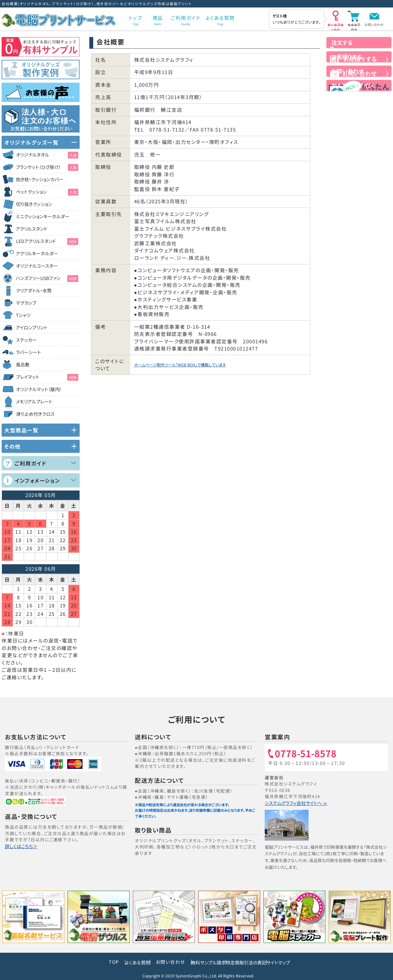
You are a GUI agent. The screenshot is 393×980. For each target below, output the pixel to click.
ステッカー (26, 340)
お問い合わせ (374, 25)
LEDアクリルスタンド (47, 241)
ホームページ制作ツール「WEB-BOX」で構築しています (199, 365)
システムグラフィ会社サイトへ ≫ (298, 803)
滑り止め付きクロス (35, 414)
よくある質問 (114, 961)
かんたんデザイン (359, 116)
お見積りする (359, 71)
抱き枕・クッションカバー (40, 179)
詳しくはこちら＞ (22, 846)
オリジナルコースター (37, 266)
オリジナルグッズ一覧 (31, 142)
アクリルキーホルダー (37, 253)
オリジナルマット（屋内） (39, 389)
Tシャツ (23, 315)
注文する (359, 48)
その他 (13, 446)
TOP (84, 961)
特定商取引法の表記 (254, 961)
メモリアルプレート (34, 401)
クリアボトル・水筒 (34, 290)
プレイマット (47, 377)
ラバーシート (28, 352)
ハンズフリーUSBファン (47, 278)
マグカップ (26, 303)
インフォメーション (38, 480)
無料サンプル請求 (200, 961)
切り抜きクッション (34, 204)
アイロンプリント (32, 327)
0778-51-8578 (309, 754)
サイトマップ (301, 961)
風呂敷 (23, 364)
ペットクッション (47, 192)
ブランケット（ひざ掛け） (47, 167)
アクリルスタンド (32, 229)
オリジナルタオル (47, 155)
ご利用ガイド (31, 463)
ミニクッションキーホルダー (43, 216)
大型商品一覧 (21, 430)
